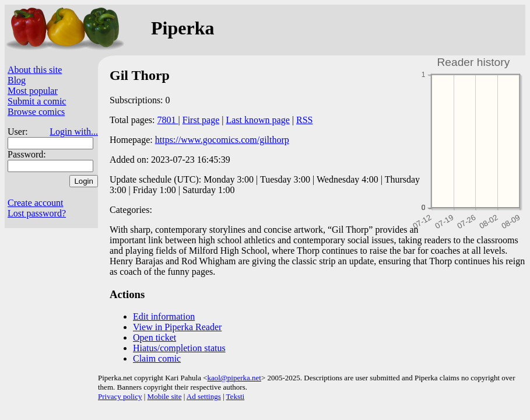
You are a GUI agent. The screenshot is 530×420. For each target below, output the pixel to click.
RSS (304, 120)
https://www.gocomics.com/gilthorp (222, 140)
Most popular (33, 91)
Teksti (236, 396)
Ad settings (204, 396)
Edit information (164, 316)
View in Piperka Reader (177, 327)
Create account (36, 203)
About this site (35, 70)
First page (201, 120)
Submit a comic (37, 101)
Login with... (74, 132)
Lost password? (37, 213)
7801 (168, 120)
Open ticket (155, 337)
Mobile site (165, 396)
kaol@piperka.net (234, 378)
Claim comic (157, 358)
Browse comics (36, 112)
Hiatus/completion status (179, 348)
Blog (17, 80)
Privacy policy (120, 396)
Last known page (257, 120)
